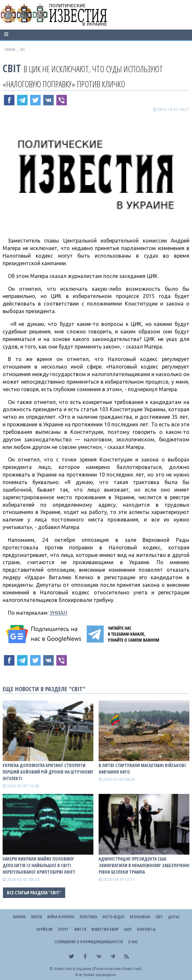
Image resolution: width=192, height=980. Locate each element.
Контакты (146, 929)
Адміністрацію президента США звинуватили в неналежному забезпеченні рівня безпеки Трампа (144, 865)
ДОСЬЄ (174, 917)
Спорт (63, 929)
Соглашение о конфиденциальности (89, 942)
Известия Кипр (105, 929)
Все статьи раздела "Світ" (34, 893)
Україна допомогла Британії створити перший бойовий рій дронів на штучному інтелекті (48, 772)
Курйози (44, 929)
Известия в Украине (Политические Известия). (98, 969)
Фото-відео (113, 917)
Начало (19, 917)
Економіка (140, 917)
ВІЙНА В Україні (61, 917)
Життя (80, 929)
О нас (133, 942)
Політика (88, 917)
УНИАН (58, 613)
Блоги (37, 917)
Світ (12, 68)
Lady (128, 929)
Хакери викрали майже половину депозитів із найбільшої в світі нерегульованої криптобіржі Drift (39, 865)
